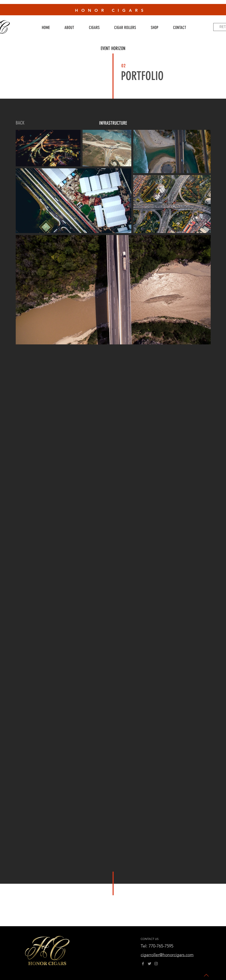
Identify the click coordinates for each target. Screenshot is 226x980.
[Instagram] (156, 964)
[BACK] (20, 123)
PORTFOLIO (142, 76)
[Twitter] (150, 964)
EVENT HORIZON (113, 48)
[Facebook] (143, 964)
